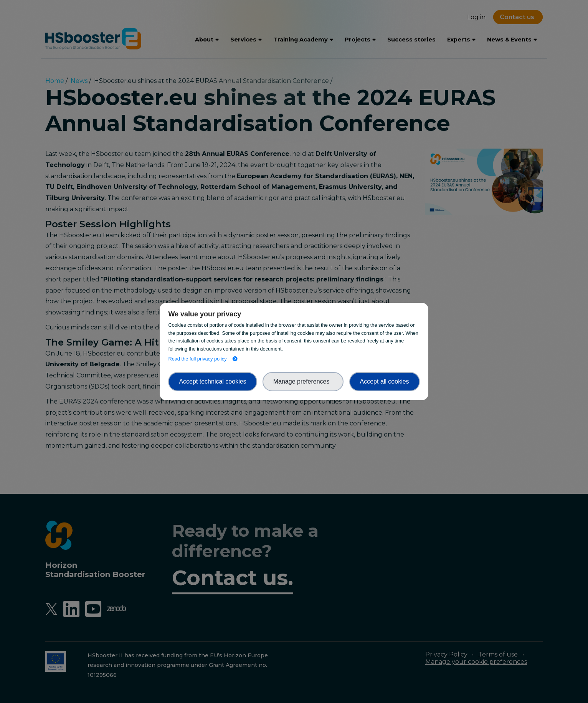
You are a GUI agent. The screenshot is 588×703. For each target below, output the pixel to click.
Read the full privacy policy (199, 359)
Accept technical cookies (212, 381)
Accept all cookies (385, 381)
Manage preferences (303, 381)
